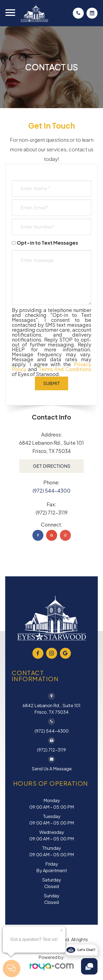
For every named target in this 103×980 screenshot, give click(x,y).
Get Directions (52, 466)
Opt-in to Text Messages (45, 243)
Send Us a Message (52, 769)
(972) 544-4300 (51, 491)
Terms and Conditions (65, 369)
